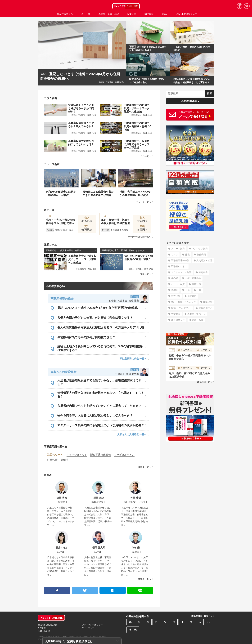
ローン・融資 (178, 284)
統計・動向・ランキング (184, 302)
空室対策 (176, 314)
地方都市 (192, 296)
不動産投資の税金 (62, 299)
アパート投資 (178, 249)
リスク (175, 255)
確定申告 (203, 272)
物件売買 (201, 255)
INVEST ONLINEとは (47, 625)
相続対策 (196, 284)
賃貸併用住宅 (205, 308)
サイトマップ (88, 628)
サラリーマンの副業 (181, 272)
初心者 (175, 278)
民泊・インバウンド (181, 308)
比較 (199, 290)
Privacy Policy (81, 636)
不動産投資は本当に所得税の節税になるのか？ (127, 250)
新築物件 (208, 302)
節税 (187, 255)
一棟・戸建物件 (193, 278)
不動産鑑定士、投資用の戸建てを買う (71, 250)
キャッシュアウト (77, 455)
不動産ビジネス (179, 266)
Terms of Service (95, 636)
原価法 (64, 460)
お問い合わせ (44, 631)
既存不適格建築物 (101, 455)
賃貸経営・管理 (204, 260)
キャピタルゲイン (124, 455)
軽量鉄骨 (52, 460)
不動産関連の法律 (180, 260)
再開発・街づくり (196, 314)
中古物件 (176, 296)
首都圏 (175, 290)
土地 (187, 290)
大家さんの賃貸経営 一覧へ (133, 434)
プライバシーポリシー (92, 625)
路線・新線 (198, 320)
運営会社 (42, 628)
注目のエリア (178, 320)
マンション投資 (200, 249)
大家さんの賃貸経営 (63, 372)
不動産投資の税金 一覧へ (134, 359)
